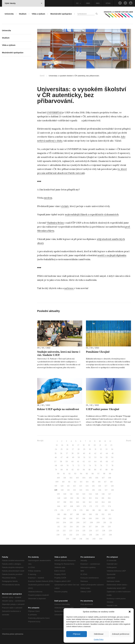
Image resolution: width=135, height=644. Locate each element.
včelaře (65, 206)
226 (90, 531)
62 (84, 462)
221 (58, 531)
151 (78, 498)
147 (110, 494)
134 (87, 490)
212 (59, 527)
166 (59, 506)
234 (84, 535)
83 (78, 470)
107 (103, 478)
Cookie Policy (99, 639)
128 (112, 486)
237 (104, 535)
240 (74, 539)
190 (90, 514)
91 (64, 474)
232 (71, 535)
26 (67, 449)
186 (65, 514)
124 (87, 486)
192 (103, 514)
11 (105, 441)
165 (110, 502)
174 (109, 506)
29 (84, 449)
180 (87, 510)
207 (85, 523)
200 (97, 519)
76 (101, 466)
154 (97, 498)
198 (84, 519)
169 (78, 506)
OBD (88, 3)
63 (89, 462)
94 (81, 474)
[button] (130, 612)
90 (58, 474)
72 (78, 466)
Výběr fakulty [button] (23, 3)
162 (90, 502)
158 (65, 502)
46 (56, 457)
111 (69, 482)
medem (48, 198)
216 (84, 527)
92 (69, 474)
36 (61, 453)
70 (67, 466)
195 (65, 519)
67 (113, 462)
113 (81, 482)
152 (84, 498)
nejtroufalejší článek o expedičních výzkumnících (92, 214)
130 (62, 490)
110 (63, 482)
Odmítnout (99, 634)
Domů (42, 76)
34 (112, 449)
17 (78, 445)
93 (75, 474)
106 (97, 478)
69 (62, 466)
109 (57, 482)
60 (72, 462)
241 (81, 539)
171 (91, 506)
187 (71, 514)
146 (103, 494)
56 (112, 457)
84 (84, 470)
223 (71, 531)
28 (78, 449)
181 (94, 510)
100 (58, 478)
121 (68, 486)
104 (84, 478)
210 (105, 523)
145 (97, 494)
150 (72, 498)
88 (106, 470)
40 (84, 453)
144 (90, 494)
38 (72, 453)
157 (59, 502)
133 (81, 490)
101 (65, 478)
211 (111, 523)
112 (75, 482)
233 (77, 535)
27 (73, 449)
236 (97, 535)
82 (73, 470)
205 (71, 523)
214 (71, 527)
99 (110, 474)
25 (62, 449)
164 (103, 502)
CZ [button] (78, 3)
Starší (129, 441)
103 (77, 478)
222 (64, 531)
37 (67, 453)
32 (101, 449)
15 (68, 445)
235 (91, 535)
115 (93, 482)
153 (90, 498)
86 (95, 470)
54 (101, 457)
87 (101, 470)
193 (109, 514)
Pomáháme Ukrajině (98, 352)
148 (59, 498)
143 (84, 494)
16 (73, 445)
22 (106, 445)
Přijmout (77, 634)
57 (55, 462)
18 (84, 445)
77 (107, 466)
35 (56, 453)
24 (56, 449)
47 (62, 457)
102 (71, 478)
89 (112, 470)
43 (101, 453)
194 (58, 519)
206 (78, 523)
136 (100, 490)
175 (56, 510)
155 (103, 498)
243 (94, 539)
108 (110, 478)
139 (58, 494)
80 (62, 470)
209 (98, 523)
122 (74, 486)
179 (81, 510)
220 (109, 527)
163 (97, 502)
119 (56, 486)
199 (90, 519)
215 (77, 527)
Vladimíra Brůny (55, 223)
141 (71, 494)
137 (106, 490)
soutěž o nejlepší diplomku (112, 255)
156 (109, 498)
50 (79, 457)
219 (103, 527)
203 (58, 523)
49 (73, 457)
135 (93, 490)
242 (87, 539)
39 (78, 453)
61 (78, 462)
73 (84, 466)
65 (101, 462)
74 (90, 466)
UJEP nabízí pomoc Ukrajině (103, 409)
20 (95, 445)
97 (98, 474)
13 (57, 445)
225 (84, 531)
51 (84, 457)
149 (65, 498)
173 (103, 506)
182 (100, 510)
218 (96, 527)
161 (84, 502)
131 (68, 490)
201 (104, 519)
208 (91, 523)
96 (93, 474)
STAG (108, 3)
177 (68, 510)
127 (106, 486)
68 (56, 466)
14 (62, 445)
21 (100, 445)
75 (95, 466)
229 (110, 531)
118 (111, 482)
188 (78, 514)
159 (71, 502)
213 (65, 527)
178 (75, 510)
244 (101, 539)
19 (89, 445)
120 (62, 486)
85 (90, 470)
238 (110, 535)
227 (97, 531)
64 (95, 462)
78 (112, 466)
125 (93, 486)
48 (67, 457)
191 (97, 514)
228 (104, 531)
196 (71, 519)
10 (100, 441)
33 (106, 449)
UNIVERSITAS (54, 113)
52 (90, 457)
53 (95, 457)
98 (104, 474)
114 (87, 482)
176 (62, 510)
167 (65, 506)
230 (58, 535)
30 (90, 449)
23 (111, 445)
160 (78, 502)
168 (72, 506)
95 (87, 474)
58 (61, 462)
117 (105, 482)
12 (110, 441)
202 (110, 519)
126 (100, 486)
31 (95, 449)
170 (84, 506)
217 (90, 527)
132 (75, 490)
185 (59, 514)
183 (106, 510)
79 (56, 470)
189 (84, 514)
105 (90, 478)
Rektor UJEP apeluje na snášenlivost (58, 409)
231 (64, 535)
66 (107, 462)
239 (67, 539)
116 (99, 482)
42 (95, 453)
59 (67, 462)
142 (77, 494)
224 (77, 531)
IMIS (98, 3)
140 (65, 494)
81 (67, 470)
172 (97, 506)
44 (107, 453)
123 (81, 486)
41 (90, 453)
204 (64, 523)
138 (112, 490)
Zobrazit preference (121, 634)
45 (113, 453)
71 (73, 466)
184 (112, 510)
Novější (40, 441)
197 (77, 519)
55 (107, 457)
